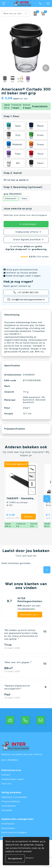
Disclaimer (7, 810)
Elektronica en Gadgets (14, 833)
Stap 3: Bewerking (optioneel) (23, 187)
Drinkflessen (8, 824)
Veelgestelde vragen (13, 779)
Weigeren (30, 858)
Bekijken (28, 517)
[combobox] (12, 13)
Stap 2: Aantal (13, 173)
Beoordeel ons (28, 615)
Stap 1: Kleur (12, 116)
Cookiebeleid (8, 806)
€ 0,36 (14, 517)
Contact (6, 775)
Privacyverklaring (11, 801)
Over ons (6, 784)
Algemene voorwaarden (14, 797)
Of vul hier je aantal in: (16, 180)
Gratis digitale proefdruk (27, 240)
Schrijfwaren (8, 828)
